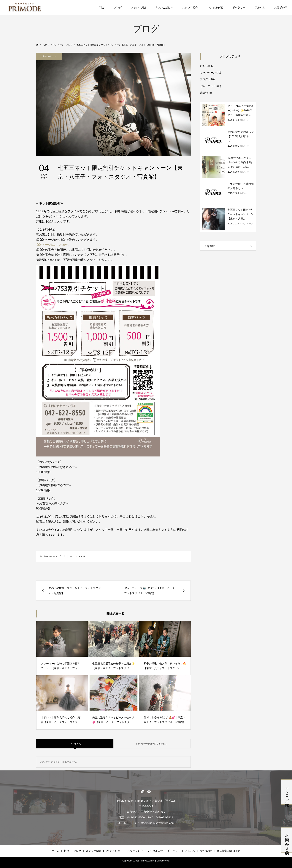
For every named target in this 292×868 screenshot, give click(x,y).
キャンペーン (49, 56)
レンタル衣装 (215, 7)
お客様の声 (281, 7)
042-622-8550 (136, 817)
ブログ (118, 7)
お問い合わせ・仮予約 (287, 840)
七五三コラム (208, 86)
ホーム (55, 851)
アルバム (260, 7)
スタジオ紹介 (139, 7)
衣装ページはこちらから (53, 245)
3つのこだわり (164, 7)
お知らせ (205, 66)
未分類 (204, 93)
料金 (102, 7)
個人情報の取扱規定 (229, 851)
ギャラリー (239, 7)
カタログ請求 (287, 792)
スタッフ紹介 (190, 7)
